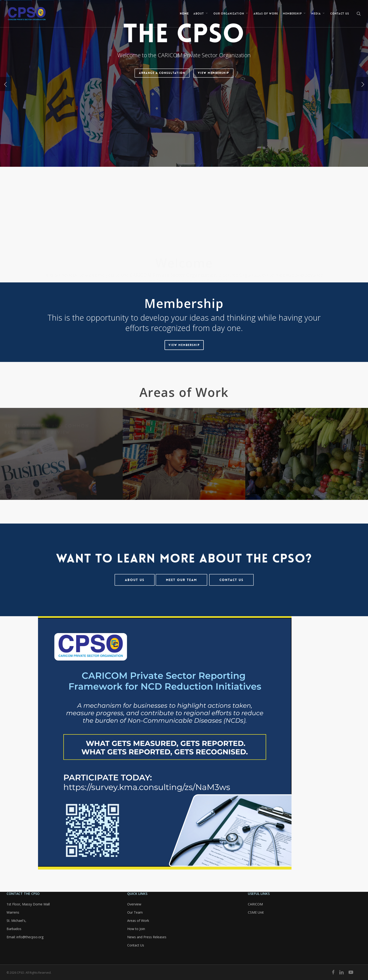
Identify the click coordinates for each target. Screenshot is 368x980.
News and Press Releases (147, 937)
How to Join (136, 929)
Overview (134, 904)
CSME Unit (256, 912)
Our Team (135, 912)
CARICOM (255, 904)
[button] (184, 345)
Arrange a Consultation (162, 124)
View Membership (213, 124)
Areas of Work (138, 921)
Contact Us (136, 945)
